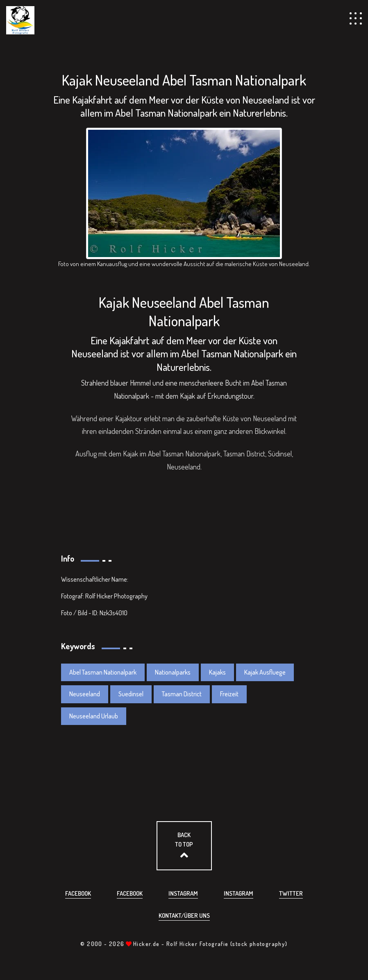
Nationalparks (173, 672)
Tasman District (182, 694)
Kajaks (217, 672)
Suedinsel (131, 694)
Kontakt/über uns (184, 916)
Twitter (291, 893)
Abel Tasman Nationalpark (103, 672)
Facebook (78, 893)
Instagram (183, 893)
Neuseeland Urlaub (94, 716)
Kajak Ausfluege (265, 672)
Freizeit (229, 694)
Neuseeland (85, 694)
